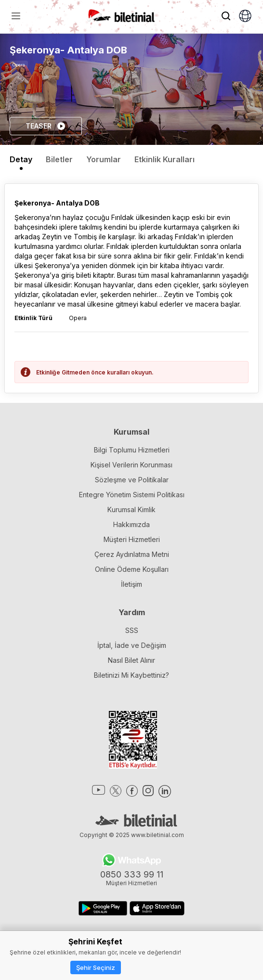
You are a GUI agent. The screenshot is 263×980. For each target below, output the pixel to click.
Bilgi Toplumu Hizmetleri (132, 450)
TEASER (46, 126)
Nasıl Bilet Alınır (131, 660)
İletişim (131, 584)
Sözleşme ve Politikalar (132, 480)
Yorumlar (104, 159)
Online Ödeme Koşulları (132, 569)
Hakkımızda (131, 524)
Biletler (59, 159)
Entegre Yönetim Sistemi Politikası (132, 495)
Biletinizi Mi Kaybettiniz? (131, 675)
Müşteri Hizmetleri (132, 539)
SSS (132, 630)
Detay (21, 159)
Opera (19, 65)
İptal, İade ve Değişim (132, 645)
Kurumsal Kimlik (131, 509)
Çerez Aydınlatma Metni (132, 554)
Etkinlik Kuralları (164, 159)
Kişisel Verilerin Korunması (131, 465)
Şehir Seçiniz (96, 967)
